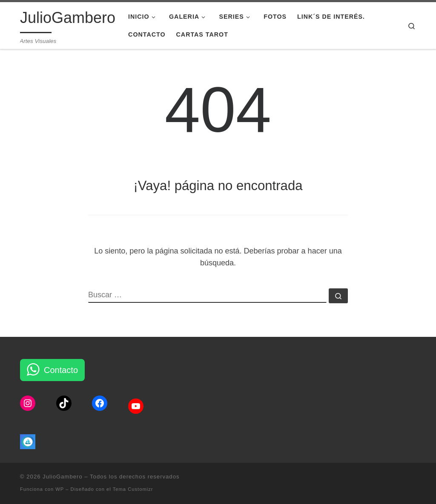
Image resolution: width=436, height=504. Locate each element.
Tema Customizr (133, 489)
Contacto (61, 370)
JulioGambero (63, 477)
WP (60, 489)
